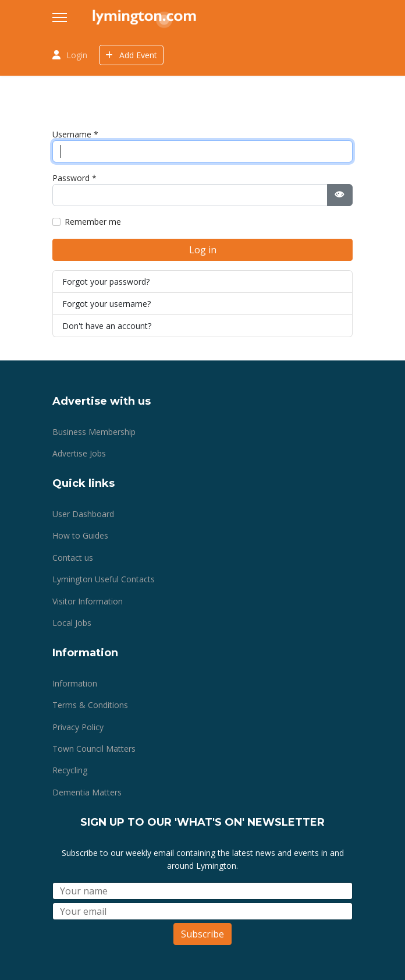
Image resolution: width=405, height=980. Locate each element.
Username (75, 134)
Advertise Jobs (79, 453)
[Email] (202, 911)
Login (77, 55)
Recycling (70, 770)
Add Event (131, 55)
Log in (203, 250)
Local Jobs (72, 623)
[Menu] (60, 17)
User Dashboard (83, 514)
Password (74, 178)
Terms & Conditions (90, 705)
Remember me (93, 222)
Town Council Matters (94, 749)
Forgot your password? (106, 282)
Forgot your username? (106, 304)
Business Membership (94, 432)
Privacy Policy (78, 727)
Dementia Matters (87, 792)
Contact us (73, 558)
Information (75, 683)
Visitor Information (88, 601)
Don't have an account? (107, 326)
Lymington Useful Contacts (104, 579)
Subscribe (202, 934)
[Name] (202, 891)
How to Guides (80, 535)
